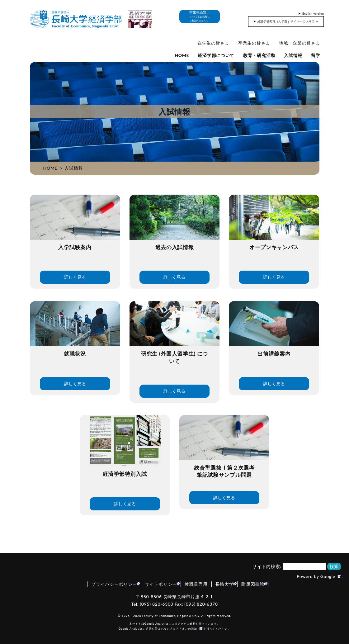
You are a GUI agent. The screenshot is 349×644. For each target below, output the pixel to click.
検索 (334, 566)
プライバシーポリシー (114, 584)
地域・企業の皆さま (299, 43)
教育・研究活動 (259, 55)
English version (313, 14)
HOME (182, 55)
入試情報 (293, 55)
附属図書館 (253, 584)
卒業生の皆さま (254, 43)
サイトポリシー (161, 584)
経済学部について (216, 55)
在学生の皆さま (213, 43)
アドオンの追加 (186, 629)
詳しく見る (75, 277)
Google (328, 576)
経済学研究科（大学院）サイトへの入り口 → (288, 21)
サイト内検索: (267, 566)
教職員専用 (196, 584)
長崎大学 (225, 584)
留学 (316, 55)
